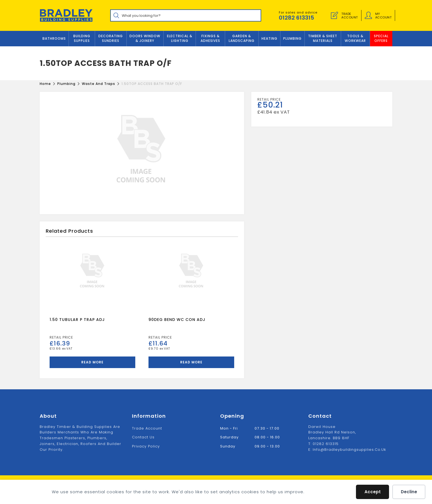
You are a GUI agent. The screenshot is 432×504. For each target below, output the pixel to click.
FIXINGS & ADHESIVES (210, 38)
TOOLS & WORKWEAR (355, 38)
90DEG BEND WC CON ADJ (177, 320)
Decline (409, 492)
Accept (373, 492)
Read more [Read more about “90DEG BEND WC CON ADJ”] (191, 362)
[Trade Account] (334, 15)
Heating (269, 38)
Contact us (143, 437)
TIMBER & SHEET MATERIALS (323, 38)
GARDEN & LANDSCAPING (242, 38)
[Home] (45, 84)
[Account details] (368, 15)
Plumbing (292, 38)
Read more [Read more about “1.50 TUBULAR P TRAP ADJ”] (92, 362)
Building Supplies (82, 38)
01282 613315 (296, 18)
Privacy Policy (146, 446)
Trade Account (147, 428)
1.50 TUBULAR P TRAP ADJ (77, 320)
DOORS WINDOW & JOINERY (145, 38)
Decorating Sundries (111, 38)
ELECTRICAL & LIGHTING (180, 38)
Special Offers (381, 38)
